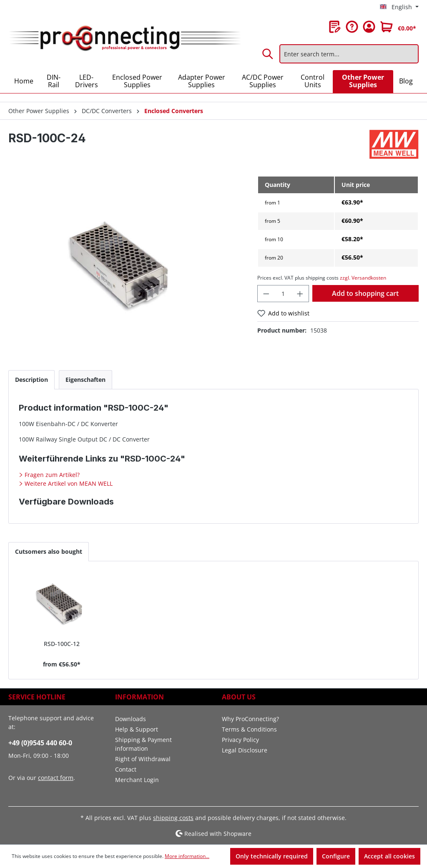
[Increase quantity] (300, 294)
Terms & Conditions (249, 729)
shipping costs (173, 818)
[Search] (268, 54)
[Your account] (369, 27)
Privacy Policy (240, 740)
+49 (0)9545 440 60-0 (40, 743)
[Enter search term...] (349, 54)
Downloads (131, 719)
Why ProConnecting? (250, 719)
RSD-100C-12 (62, 644)
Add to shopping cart (365, 293)
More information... (187, 856)
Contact (126, 769)
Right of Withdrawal (143, 759)
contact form (56, 778)
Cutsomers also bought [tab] (49, 551)
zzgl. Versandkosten (363, 278)
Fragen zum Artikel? (51, 475)
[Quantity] (283, 294)
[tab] (31, 380)
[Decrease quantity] (266, 294)
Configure (336, 856)
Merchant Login (137, 780)
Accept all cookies (389, 856)
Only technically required (272, 856)
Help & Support (137, 729)
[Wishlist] (335, 27)
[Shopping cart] (398, 27)
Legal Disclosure (245, 750)
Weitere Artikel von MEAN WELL (68, 483)
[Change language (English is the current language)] (399, 7)
